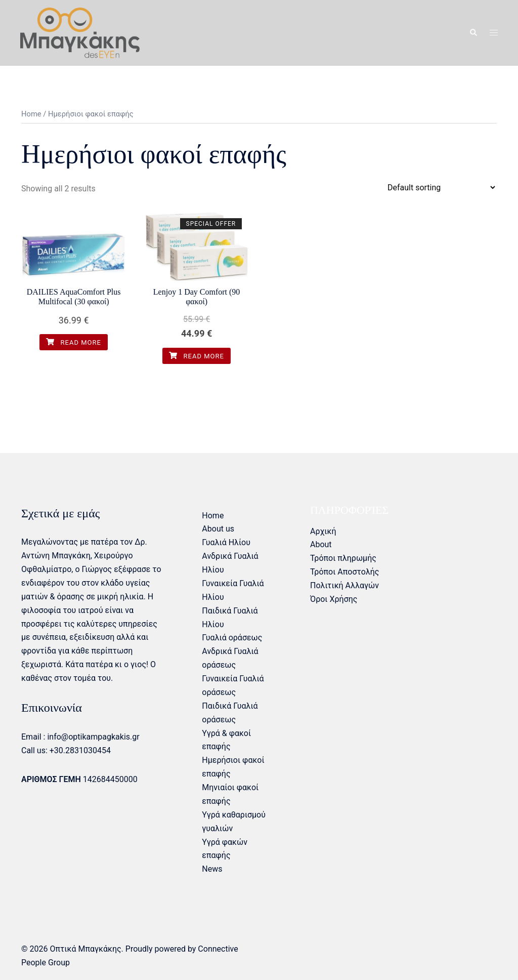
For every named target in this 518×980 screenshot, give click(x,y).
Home (31, 114)
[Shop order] (441, 188)
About (321, 544)
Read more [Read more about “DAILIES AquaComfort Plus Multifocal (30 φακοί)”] (74, 342)
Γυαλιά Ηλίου (226, 542)
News (212, 869)
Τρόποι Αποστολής (344, 572)
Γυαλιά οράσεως (232, 638)
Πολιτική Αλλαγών (344, 585)
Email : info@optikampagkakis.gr (80, 737)
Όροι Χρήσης (334, 599)
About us (218, 529)
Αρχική (323, 531)
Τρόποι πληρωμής (343, 558)
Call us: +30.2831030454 (66, 750)
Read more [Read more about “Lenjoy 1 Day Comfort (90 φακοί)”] (197, 356)
